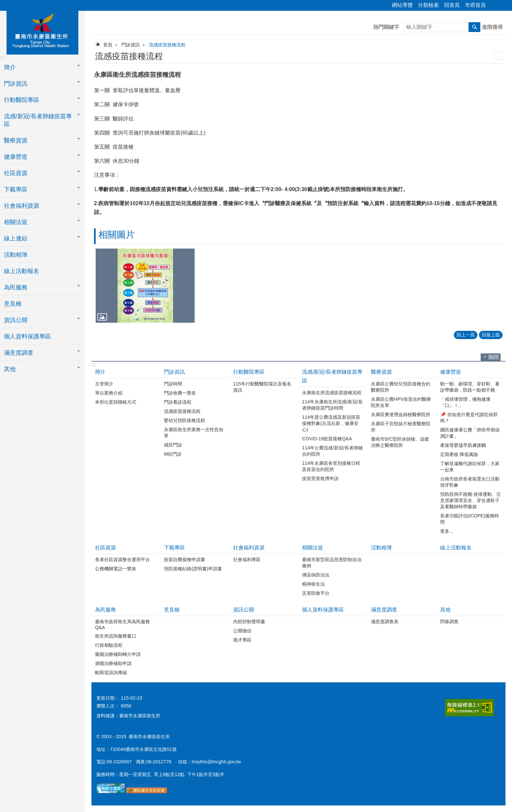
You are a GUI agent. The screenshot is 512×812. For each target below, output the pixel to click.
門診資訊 (131, 45)
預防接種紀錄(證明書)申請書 (193, 569)
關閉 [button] (494, 357)
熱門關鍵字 (386, 27)
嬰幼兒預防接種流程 (184, 420)
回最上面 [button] (491, 335)
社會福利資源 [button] (22, 206)
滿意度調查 (384, 610)
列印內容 (499, 56)
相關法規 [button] (16, 222)
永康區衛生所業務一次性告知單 (194, 433)
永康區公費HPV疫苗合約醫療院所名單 (401, 402)
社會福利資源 (249, 548)
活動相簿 (16, 255)
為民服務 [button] (16, 287)
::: (7, 4)
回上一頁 (466, 335)
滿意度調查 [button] (19, 353)
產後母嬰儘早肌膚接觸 (463, 445)
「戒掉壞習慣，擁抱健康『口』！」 (465, 402)
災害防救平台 (316, 593)
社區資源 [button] (16, 173)
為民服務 (105, 610)
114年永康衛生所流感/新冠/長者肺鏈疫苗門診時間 (332, 405)
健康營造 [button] (16, 157)
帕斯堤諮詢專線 (111, 673)
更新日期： (108, 698)
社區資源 (105, 548)
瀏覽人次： (108, 706)
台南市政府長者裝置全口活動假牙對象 (470, 482)
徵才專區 (242, 640)
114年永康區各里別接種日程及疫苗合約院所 (331, 466)
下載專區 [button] (16, 189)
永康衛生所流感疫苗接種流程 (332, 393)
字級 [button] (503, 6)
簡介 (100, 372)
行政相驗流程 (109, 645)
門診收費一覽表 (180, 393)
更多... (447, 531)
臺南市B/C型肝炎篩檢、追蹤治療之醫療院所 (400, 442)
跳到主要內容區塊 (3, 3)
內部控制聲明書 (249, 622)
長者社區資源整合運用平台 (122, 560)
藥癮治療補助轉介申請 (118, 654)
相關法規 (312, 548)
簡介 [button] (10, 67)
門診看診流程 (178, 402)
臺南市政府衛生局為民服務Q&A (122, 625)
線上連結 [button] (16, 238)
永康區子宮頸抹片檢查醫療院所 (401, 427)
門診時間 (173, 384)
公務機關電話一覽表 (116, 569)
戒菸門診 (173, 445)
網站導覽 (402, 5)
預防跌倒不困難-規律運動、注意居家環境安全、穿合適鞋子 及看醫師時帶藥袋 (471, 500)
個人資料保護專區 (27, 336)
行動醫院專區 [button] (22, 100)
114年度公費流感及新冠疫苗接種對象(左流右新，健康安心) (331, 423)
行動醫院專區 (249, 372)
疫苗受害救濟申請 (320, 479)
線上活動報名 (22, 271)
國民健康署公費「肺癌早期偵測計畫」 (470, 433)
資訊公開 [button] (16, 320)
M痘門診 (173, 454)
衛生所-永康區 (42, 32)
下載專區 (174, 548)
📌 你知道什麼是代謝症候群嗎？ (469, 418)
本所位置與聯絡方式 (116, 402)
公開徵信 (242, 631)
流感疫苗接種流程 (167, 45)
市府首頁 (475, 5)
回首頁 (452, 5)
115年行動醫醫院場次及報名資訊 (262, 387)
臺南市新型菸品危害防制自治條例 (332, 563)
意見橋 (13, 304)
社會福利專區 (247, 560)
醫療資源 (381, 372)
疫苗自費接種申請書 (184, 560)
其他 (445, 610)
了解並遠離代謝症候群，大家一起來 (470, 467)
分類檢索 (428, 5)
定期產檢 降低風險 (459, 454)
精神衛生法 (313, 584)
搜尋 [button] (474, 27)
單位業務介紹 (109, 393)
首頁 (108, 45)
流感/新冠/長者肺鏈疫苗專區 (332, 376)
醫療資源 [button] (16, 140)
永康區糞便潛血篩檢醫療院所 (401, 414)
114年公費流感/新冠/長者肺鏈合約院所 (332, 451)
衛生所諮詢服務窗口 (116, 636)
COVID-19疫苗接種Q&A (327, 439)
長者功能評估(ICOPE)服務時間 (470, 519)
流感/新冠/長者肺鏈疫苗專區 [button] (38, 120)
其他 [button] (10, 369)
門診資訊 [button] (16, 84)
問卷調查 (449, 622)
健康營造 (451, 372)
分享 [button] (494, 6)
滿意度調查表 (385, 622)
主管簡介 (104, 384)
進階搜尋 (492, 27)
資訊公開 (244, 610)
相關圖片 (117, 235)
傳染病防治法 (316, 575)
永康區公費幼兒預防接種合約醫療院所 (401, 387)
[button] (145, 286)
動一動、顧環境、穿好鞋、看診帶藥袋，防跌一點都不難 (470, 387)
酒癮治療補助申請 (113, 663)
